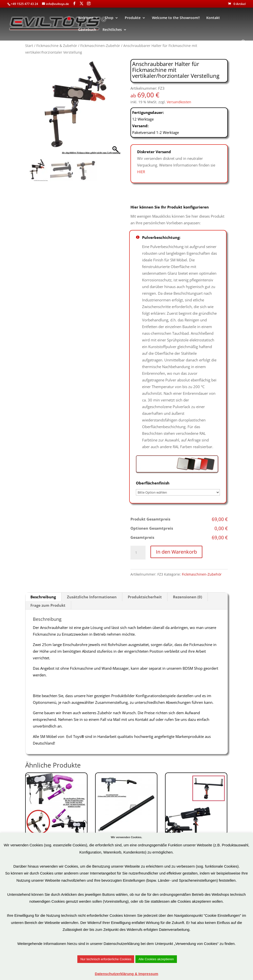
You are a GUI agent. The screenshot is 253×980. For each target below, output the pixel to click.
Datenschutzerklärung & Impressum (127, 974)
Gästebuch (87, 30)
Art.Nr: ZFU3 (196, 831)
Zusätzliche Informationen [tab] (92, 597)
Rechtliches (112, 30)
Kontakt (213, 18)
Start (29, 46)
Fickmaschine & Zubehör (57, 46)
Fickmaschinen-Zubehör (100, 46)
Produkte (133, 18)
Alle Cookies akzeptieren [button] (156, 959)
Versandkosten (179, 102)
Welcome (86, 18)
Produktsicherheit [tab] (145, 597)
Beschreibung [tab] (43, 597)
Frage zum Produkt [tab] (48, 605)
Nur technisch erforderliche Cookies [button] (106, 959)
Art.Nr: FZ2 (126, 824)
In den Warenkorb (176, 552)
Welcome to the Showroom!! (176, 18)
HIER (141, 172)
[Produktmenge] (138, 553)
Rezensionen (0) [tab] (188, 597)
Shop (109, 18)
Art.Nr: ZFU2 (56, 831)
